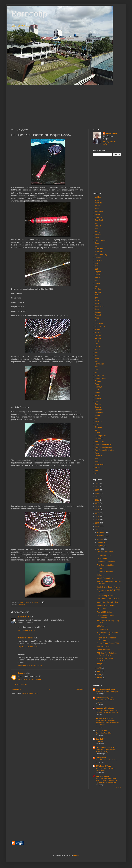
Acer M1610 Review (104, 612)
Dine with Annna (102, 776)
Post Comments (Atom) (30, 693)
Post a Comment (21, 684)
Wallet (97, 462)
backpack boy (101, 731)
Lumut (97, 344)
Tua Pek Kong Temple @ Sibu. (108, 587)
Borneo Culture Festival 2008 (108, 643)
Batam (97, 214)
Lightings (98, 338)
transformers (99, 441)
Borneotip (29, 14)
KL (96, 321)
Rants (97, 390)
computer (98, 252)
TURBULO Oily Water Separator (105, 659)
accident (98, 197)
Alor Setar (99, 203)
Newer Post (16, 689)
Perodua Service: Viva (105, 552)
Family (97, 278)
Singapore (99, 421)
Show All (118, 788)
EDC (97, 269)
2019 (97, 497)
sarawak (98, 398)
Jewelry (98, 304)
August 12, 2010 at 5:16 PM (28, 647)
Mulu (97, 361)
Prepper (98, 381)
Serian (97, 416)
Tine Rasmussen (103, 646)
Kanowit (98, 315)
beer (96, 223)
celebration (99, 249)
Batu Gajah (99, 220)
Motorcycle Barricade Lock (107, 605)
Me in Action (101, 609)
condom (98, 257)
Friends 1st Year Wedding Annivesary (107, 639)
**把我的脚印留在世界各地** (106, 689)
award (97, 209)
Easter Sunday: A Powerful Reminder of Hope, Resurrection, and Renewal (107, 723)
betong (97, 232)
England (98, 272)
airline (97, 200)
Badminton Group (103, 650)
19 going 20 (100, 741)
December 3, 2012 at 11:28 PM (29, 679)
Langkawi (98, 335)
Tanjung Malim (100, 436)
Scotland (98, 404)
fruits (97, 286)
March (100, 678)
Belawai (98, 226)
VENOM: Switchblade (105, 572)
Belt (96, 229)
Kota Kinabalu (100, 327)
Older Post (80, 689)
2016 (97, 503)
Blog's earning (100, 240)
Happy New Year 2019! (104, 733)
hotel (97, 295)
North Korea (99, 364)
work (97, 473)
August (100, 546)
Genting (98, 292)
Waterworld (101, 575)
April (99, 675)
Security (98, 407)
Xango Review (102, 629)
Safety (97, 393)
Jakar (97, 301)
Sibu (96, 418)
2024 (97, 483)
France (97, 283)
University (99, 456)
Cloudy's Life (101, 758)
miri (96, 355)
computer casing (101, 255)
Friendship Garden (104, 555)
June (99, 668)
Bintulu (97, 237)
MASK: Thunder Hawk (105, 578)
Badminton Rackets (25, 638)
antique (98, 206)
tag (96, 430)
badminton (21, 605)
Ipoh (96, 298)
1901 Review (102, 626)
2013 (97, 513)
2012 (97, 516)
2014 (97, 510)
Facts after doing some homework (105, 616)
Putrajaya (98, 387)
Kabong (98, 312)
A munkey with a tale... (105, 708)
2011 (97, 520)
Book (97, 243)
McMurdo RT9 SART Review (108, 599)
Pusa (97, 384)
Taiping (97, 433)
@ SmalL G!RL (23, 617)
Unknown (21, 673)
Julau (97, 309)
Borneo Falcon (111, 133)
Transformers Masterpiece (105, 450)
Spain (97, 424)
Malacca (98, 347)
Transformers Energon (103, 447)
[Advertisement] (66, 105)
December (101, 533)
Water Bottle (99, 465)
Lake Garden (102, 559)
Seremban (99, 413)
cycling (97, 263)
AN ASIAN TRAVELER (104, 718)
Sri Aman (98, 427)
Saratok (98, 396)
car (96, 246)
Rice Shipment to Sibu (105, 565)
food (96, 281)
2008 (97, 530)
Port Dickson (100, 375)
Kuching (98, 332)
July (99, 549)
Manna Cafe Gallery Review (107, 602)
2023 (97, 487)
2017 (97, 500)
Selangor (98, 410)
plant (97, 373)
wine (97, 470)
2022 (97, 490)
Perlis (97, 370)
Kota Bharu (99, 324)
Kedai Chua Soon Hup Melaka (106, 760)
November (101, 536)
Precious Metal (100, 378)
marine (97, 350)
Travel (97, 453)
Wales (97, 459)
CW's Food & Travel (103, 766)
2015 (97, 507)
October (101, 539)
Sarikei (97, 401)
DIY (96, 266)
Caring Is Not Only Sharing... (107, 747)
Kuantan (98, 329)
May (99, 671)
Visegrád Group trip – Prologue (107, 692)
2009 (97, 526)
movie (97, 358)
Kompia (100, 664)
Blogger (76, 855)
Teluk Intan (99, 439)
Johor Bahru (99, 306)
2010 (97, 523)
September (102, 542)
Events (97, 275)
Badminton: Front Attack (106, 562)
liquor (97, 341)
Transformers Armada (103, 444)
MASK (97, 352)
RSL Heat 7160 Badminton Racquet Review (107, 654)
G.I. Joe (98, 289)
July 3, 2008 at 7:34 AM (26, 630)
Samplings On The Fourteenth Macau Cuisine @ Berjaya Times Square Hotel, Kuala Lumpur (107, 781)
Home (48, 689)
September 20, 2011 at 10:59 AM (30, 666)
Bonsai (99, 568)
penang (98, 367)
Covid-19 (98, 260)
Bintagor (98, 234)
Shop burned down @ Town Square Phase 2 (107, 634)
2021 (97, 493)
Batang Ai (98, 217)
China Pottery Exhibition (106, 596)
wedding (98, 467)
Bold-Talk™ (100, 739)
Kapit (97, 318)
